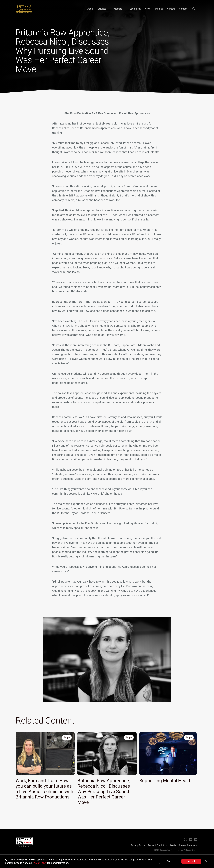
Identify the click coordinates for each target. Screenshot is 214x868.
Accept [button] (191, 861)
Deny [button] (169, 861)
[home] (24, 9)
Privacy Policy (39, 863)
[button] (104, 9)
